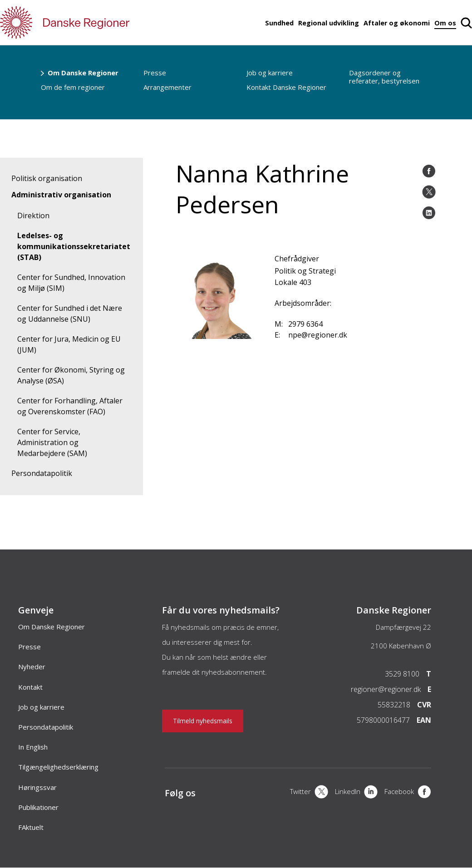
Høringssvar (37, 787)
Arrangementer (167, 87)
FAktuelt (31, 827)
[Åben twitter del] (429, 192)
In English (33, 747)
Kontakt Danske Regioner (286, 87)
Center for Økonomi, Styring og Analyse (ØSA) (71, 375)
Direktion (33, 216)
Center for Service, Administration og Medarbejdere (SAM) (52, 442)
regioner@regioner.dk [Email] (386, 689)
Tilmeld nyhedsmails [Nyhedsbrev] (203, 721)
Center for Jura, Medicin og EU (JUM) (69, 344)
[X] (309, 793)
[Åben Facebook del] (429, 171)
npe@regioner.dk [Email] (318, 335)
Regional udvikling (329, 23)
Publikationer (38, 807)
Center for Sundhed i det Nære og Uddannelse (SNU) (70, 314)
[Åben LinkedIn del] (429, 213)
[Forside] (91, 22)
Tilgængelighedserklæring (58, 767)
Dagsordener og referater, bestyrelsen (384, 77)
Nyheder (32, 667)
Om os (445, 23)
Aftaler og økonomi (397, 23)
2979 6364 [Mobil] (305, 324)
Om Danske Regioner (83, 73)
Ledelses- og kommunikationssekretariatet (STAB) (74, 246)
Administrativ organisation (61, 195)
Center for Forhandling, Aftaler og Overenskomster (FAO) (70, 406)
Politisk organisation (47, 178)
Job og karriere (270, 73)
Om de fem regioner (73, 87)
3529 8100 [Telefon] (402, 674)
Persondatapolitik (42, 473)
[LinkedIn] (356, 793)
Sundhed (279, 23)
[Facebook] (408, 793)
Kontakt (30, 687)
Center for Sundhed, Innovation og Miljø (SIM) (71, 283)
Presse (155, 73)
